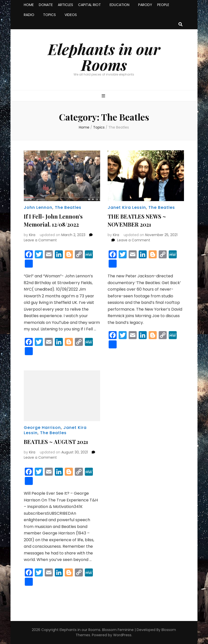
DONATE (46, 5)
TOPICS (49, 15)
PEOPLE (163, 5)
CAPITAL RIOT (89, 5)
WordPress (122, 635)
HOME (29, 5)
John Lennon (38, 207)
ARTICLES (65, 5)
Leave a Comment (40, 240)
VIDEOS (71, 15)
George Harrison (42, 428)
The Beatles (68, 207)
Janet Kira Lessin (127, 207)
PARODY (145, 5)
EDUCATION (120, 5)
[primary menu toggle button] (104, 96)
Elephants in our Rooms (104, 57)
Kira (32, 235)
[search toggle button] (180, 25)
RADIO (29, 15)
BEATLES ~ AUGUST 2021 (56, 442)
